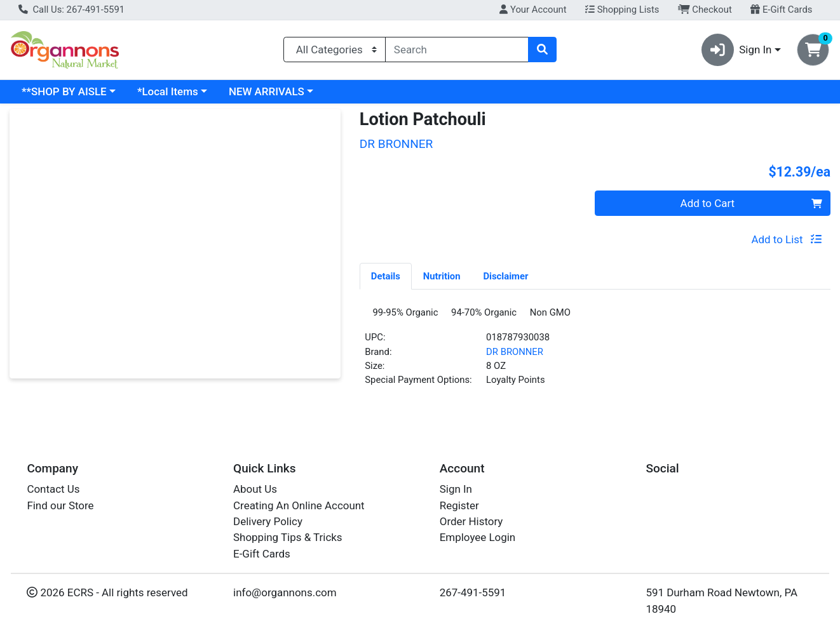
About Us (255, 490)
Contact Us (53, 490)
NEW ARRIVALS (267, 91)
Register (459, 505)
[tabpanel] (595, 354)
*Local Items (168, 91)
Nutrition (442, 276)
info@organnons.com (285, 593)
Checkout (705, 10)
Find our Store (60, 505)
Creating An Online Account (299, 505)
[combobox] (457, 50)
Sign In (456, 490)
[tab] (386, 276)
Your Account (533, 10)
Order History (471, 521)
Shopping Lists (622, 10)
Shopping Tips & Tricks (288, 538)
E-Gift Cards (781, 10)
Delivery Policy (268, 521)
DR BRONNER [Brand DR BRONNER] (515, 356)
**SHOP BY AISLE (64, 91)
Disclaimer (505, 276)
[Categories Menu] (335, 50)
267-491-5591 (473, 593)
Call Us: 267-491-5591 (71, 10)
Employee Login (478, 538)
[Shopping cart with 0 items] (813, 50)
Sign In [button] (737, 50)
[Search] (457, 50)
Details (386, 276)
